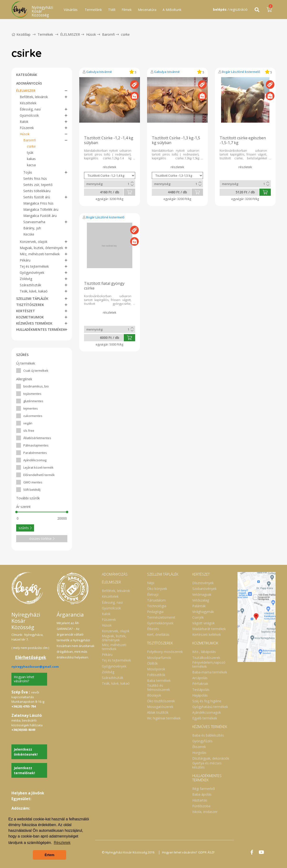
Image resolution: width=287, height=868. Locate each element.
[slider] (16, 512)
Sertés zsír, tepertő (38, 185)
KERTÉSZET (26, 311)
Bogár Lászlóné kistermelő (241, 72)
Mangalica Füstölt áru (40, 216)
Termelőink (93, 10)
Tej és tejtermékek (34, 266)
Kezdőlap (21, 34)
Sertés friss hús (35, 178)
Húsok (91, 34)
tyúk (30, 153)
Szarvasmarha (34, 222)
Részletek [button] (62, 843)
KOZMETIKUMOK (30, 317)
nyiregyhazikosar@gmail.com (35, 667)
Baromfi (108, 34)
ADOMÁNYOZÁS (29, 83)
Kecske (29, 234)
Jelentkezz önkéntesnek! (26, 752)
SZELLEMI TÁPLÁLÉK (32, 299)
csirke (125, 34)
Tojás (28, 172)
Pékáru (25, 260)
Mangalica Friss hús (38, 203)
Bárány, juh (32, 228)
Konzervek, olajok (34, 242)
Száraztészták (30, 285)
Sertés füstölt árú (37, 197)
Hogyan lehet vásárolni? (24, 679)
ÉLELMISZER (70, 34)
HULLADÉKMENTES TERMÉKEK (41, 329)
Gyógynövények (32, 273)
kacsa (31, 165)
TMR (112, 10)
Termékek (45, 34)
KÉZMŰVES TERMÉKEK (34, 323)
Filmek (127, 10)
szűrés (25, 528)
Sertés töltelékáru (37, 191)
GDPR (205, 852)
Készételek (28, 103)
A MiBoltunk (172, 10)
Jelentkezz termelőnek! (24, 770)
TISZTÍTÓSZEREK (30, 305)
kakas (31, 159)
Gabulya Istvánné (99, 72)
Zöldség (26, 279)
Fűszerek (27, 128)
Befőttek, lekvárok (34, 97)
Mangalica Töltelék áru (41, 209)
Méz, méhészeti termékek (40, 254)
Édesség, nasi (30, 109)
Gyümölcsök (29, 115)
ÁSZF (215, 852)
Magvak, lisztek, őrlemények (41, 248)
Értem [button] (50, 855)
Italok (24, 122)
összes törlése (42, 539)
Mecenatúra (147, 10)
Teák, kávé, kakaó (34, 291)
